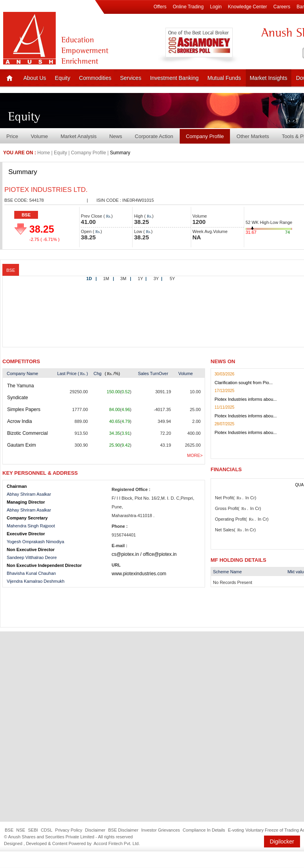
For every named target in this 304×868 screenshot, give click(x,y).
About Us (35, 78)
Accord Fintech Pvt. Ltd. (117, 843)
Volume (39, 136)
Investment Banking (174, 78)
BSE (26, 215)
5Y (172, 279)
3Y (158, 279)
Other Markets (253, 136)
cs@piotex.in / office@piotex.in (144, 554)
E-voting (236, 830)
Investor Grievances (161, 830)
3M (126, 279)
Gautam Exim (22, 445)
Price (12, 136)
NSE (21, 830)
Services (131, 78)
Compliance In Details (204, 830)
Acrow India (20, 421)
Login (216, 7)
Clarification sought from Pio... (244, 383)
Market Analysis (79, 136)
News (116, 136)
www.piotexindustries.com (139, 574)
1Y (142, 279)
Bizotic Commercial (28, 433)
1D (91, 279)
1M (108, 279)
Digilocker (282, 841)
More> (195, 455)
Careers (282, 7)
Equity (63, 78)
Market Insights (269, 78)
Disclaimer (95, 830)
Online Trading (188, 7)
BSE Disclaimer (123, 830)
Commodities (95, 78)
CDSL (47, 830)
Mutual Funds (224, 78)
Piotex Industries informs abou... (246, 399)
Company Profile (205, 136)
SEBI (33, 830)
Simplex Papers (24, 409)
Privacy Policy (68, 830)
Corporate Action (154, 136)
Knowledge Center (248, 7)
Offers (160, 7)
